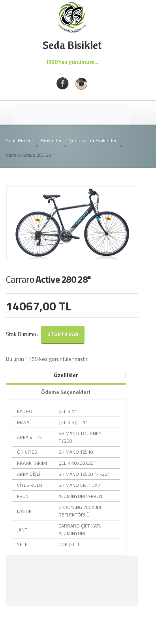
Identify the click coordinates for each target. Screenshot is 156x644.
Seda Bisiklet (20, 140)
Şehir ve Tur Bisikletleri (93, 140)
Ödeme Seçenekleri (66, 392)
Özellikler (66, 375)
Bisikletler (51, 140)
